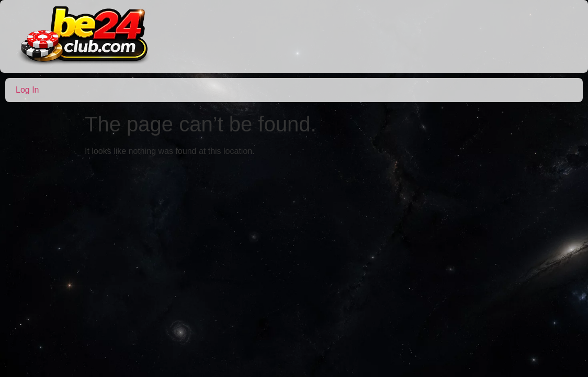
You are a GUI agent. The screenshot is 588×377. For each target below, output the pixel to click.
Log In (27, 90)
